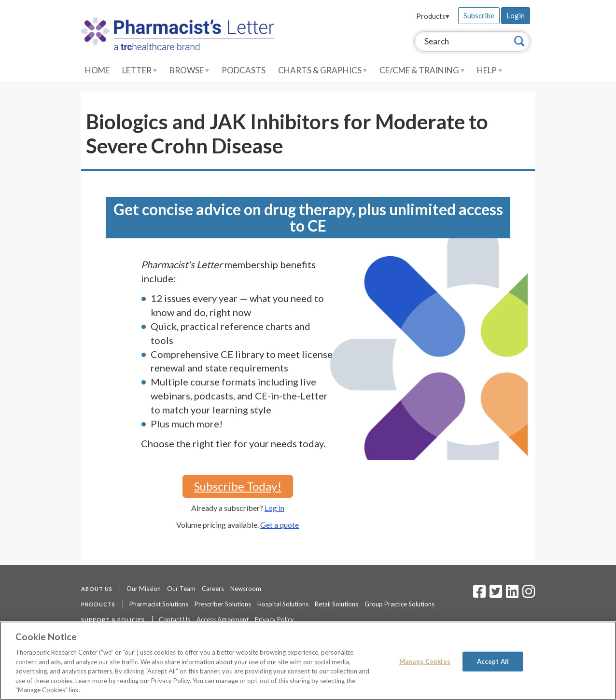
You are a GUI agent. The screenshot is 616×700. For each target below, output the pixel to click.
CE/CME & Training (422, 70)
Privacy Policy (274, 619)
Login (516, 15)
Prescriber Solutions (223, 604)
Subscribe (479, 15)
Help (490, 70)
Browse (189, 70)
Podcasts (244, 70)
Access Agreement (223, 619)
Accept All (493, 661)
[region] (308, 661)
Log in (274, 508)
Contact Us (175, 619)
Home (97, 70)
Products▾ (433, 16)
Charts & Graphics (322, 70)
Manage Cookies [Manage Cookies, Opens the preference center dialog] (425, 661)
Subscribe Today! (238, 486)
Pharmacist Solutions (159, 604)
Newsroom (246, 589)
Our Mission (144, 589)
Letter (140, 70)
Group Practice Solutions (399, 604)
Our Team (181, 589)
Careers (213, 589)
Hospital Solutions (283, 604)
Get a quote (280, 525)
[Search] (519, 41)
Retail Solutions (336, 604)
